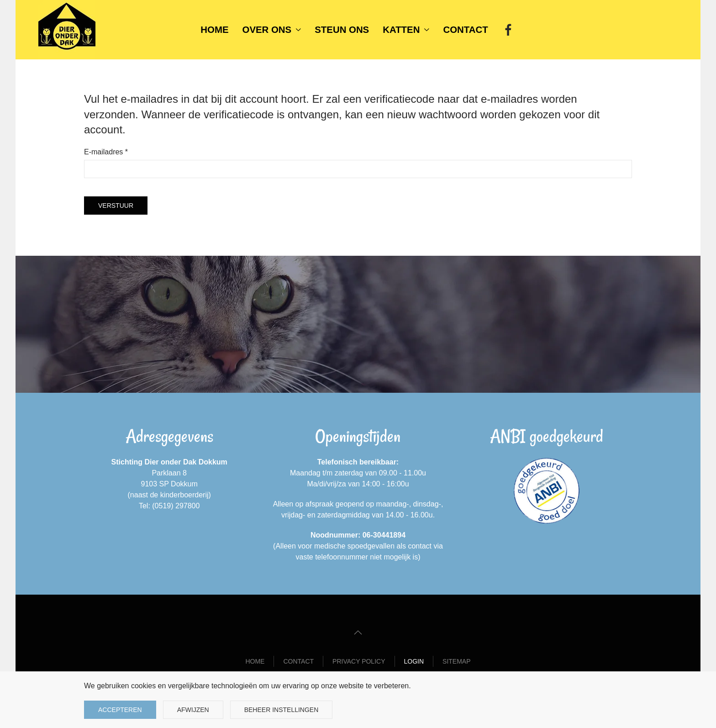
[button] (358, 633)
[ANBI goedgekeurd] (547, 491)
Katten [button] (406, 30)
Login (414, 661)
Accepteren (120, 710)
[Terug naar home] (67, 30)
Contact (466, 30)
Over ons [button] (272, 30)
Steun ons (342, 30)
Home (214, 30)
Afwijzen (193, 710)
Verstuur (116, 206)
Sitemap (456, 661)
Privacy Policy (359, 661)
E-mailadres (106, 152)
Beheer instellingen (282, 710)
